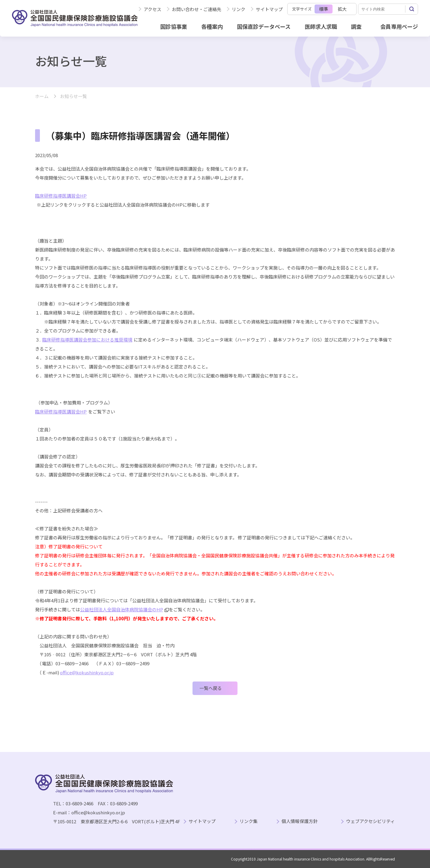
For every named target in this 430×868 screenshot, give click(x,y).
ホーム (42, 96)
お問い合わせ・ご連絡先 (197, 9)
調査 (356, 26)
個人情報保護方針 (300, 821)
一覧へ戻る (211, 688)
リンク (239, 9)
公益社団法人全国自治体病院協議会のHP (124, 609)
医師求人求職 (321, 26)
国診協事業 (174, 26)
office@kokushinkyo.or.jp (87, 672)
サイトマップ (269, 9)
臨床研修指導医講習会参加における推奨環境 (87, 340)
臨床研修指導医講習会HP (61, 412)
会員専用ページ (399, 26)
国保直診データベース (264, 26)
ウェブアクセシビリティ (370, 821)
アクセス (152, 9)
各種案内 (212, 26)
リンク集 (249, 821)
